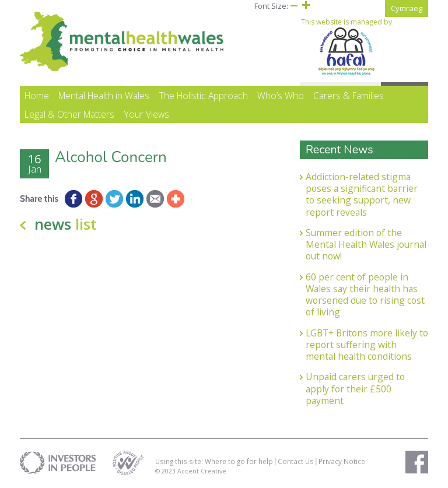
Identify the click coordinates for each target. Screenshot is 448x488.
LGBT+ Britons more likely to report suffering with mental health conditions (367, 345)
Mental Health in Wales (104, 96)
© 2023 (166, 471)
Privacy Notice (342, 461)
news (66, 224)
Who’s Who (281, 96)
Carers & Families (349, 96)
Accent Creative (202, 471)
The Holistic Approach (203, 96)
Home (37, 96)
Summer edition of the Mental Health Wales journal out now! (366, 245)
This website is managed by (346, 47)
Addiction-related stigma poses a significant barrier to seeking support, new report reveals (362, 194)
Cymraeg (407, 8)
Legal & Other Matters (69, 114)
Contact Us (296, 461)
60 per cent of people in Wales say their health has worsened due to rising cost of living (365, 295)
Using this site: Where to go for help (214, 461)
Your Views (146, 114)
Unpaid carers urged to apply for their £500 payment (355, 389)
